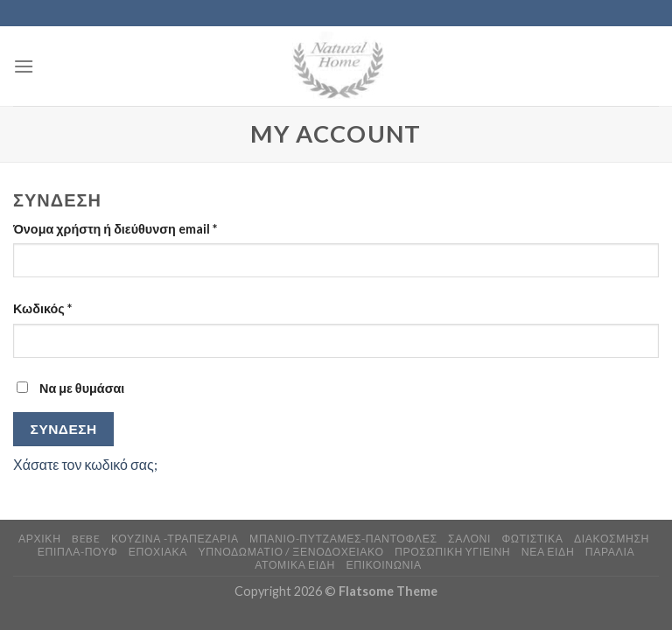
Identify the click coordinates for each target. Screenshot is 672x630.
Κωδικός (42, 308)
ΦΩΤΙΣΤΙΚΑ (532, 539)
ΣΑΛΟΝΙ (469, 539)
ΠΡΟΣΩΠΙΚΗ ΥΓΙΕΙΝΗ (452, 552)
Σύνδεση (64, 429)
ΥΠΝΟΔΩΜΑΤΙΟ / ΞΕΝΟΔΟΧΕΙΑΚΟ (291, 552)
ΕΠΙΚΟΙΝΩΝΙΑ (383, 565)
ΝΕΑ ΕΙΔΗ (548, 552)
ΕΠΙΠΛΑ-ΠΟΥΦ (78, 552)
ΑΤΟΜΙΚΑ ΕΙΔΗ (295, 565)
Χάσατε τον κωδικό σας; (85, 464)
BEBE (86, 539)
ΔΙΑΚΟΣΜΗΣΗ (612, 539)
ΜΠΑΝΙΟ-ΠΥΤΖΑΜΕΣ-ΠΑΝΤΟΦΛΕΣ (343, 539)
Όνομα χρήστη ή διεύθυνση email (115, 229)
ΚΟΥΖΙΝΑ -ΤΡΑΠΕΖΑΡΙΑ (175, 539)
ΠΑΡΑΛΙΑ (610, 552)
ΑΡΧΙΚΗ (40, 539)
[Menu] (24, 66)
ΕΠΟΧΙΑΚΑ (158, 552)
